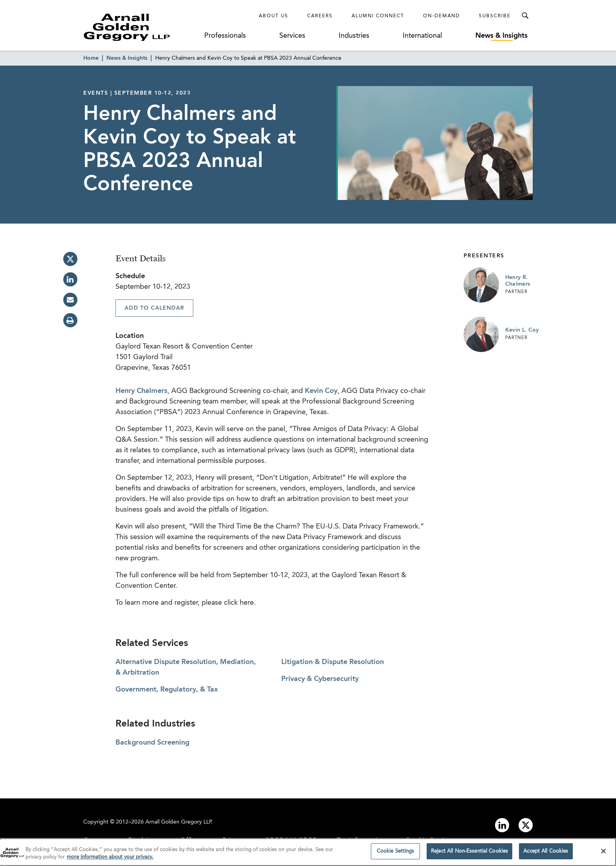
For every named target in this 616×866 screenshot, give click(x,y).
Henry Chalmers (141, 391)
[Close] (603, 853)
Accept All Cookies (546, 854)
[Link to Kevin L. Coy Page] (481, 334)
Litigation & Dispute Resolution (333, 662)
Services (292, 36)
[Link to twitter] (526, 825)
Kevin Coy (321, 391)
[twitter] (70, 259)
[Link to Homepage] (141, 27)
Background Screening (152, 743)
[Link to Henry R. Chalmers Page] (481, 285)
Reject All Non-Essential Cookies (469, 854)
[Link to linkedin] (502, 825)
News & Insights (501, 36)
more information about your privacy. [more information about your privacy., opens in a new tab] (110, 860)
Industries (354, 36)
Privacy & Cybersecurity (320, 679)
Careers (320, 16)
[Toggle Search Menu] (525, 16)
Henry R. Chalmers (518, 281)
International (422, 36)
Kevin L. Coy (522, 330)
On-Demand (442, 16)
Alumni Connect (378, 16)
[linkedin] (70, 279)
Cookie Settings (396, 854)
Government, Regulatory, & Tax (167, 690)
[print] (70, 320)
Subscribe (495, 16)
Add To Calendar (154, 308)
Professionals (225, 36)
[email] (70, 300)
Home (91, 58)
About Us (274, 16)
